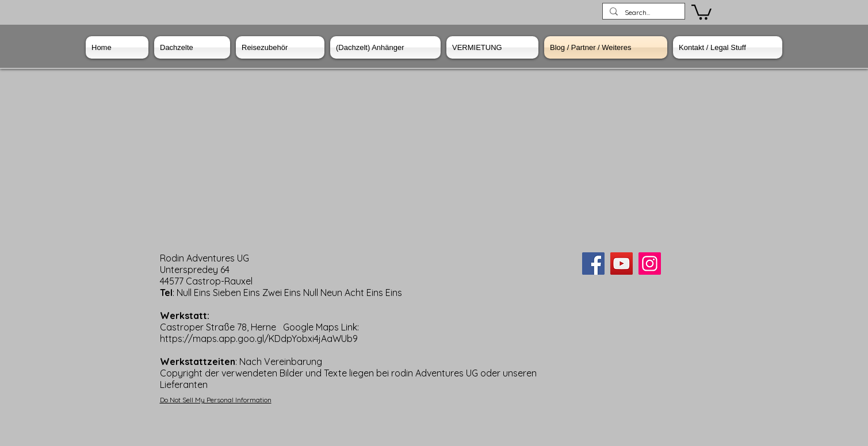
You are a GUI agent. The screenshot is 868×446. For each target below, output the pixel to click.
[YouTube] (622, 264)
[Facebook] (593, 264)
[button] (701, 11)
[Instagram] (650, 264)
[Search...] (643, 13)
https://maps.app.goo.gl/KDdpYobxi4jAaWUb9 (259, 339)
